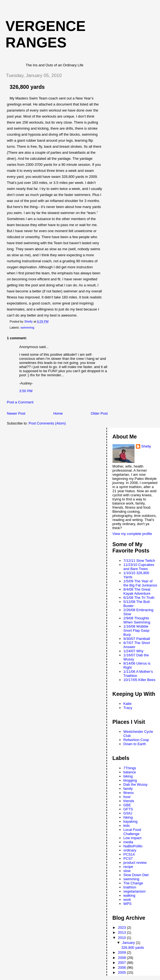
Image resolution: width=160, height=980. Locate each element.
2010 (123, 938)
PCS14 (129, 854)
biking (128, 776)
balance (130, 772)
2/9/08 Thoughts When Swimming (137, 620)
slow (127, 871)
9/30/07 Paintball (137, 639)
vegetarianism (135, 891)
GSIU (128, 813)
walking (129, 895)
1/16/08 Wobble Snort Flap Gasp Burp (137, 630)
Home (58, 413)
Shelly (146, 446)
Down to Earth (135, 744)
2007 (123, 963)
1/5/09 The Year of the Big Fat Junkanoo (140, 583)
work (127, 900)
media (128, 842)
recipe (128, 867)
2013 (123, 932)
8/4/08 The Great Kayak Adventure (137, 591)
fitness (129, 793)
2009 (123, 952)
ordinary (130, 850)
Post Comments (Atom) (47, 423)
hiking (128, 817)
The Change (133, 883)
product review (135, 863)
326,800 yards (133, 948)
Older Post (99, 413)
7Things (130, 768)
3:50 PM (26, 391)
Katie (128, 704)
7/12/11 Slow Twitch (139, 561)
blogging (130, 780)
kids (127, 826)
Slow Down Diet (136, 875)
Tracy (128, 708)
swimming (27, 327)
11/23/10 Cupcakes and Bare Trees (139, 567)
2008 (123, 958)
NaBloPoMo (133, 846)
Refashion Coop (136, 740)
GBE (127, 805)
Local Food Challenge (132, 832)
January (129, 943)
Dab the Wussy (136, 784)
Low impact (133, 838)
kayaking (130, 821)
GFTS (128, 809)
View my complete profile (132, 534)
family (128, 789)
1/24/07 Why (134, 651)
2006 (123, 968)
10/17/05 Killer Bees (139, 680)
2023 (123, 928)
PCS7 (128, 858)
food (127, 797)
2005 (123, 972)
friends (129, 801)
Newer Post (16, 413)
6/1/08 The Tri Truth (139, 598)
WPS (128, 904)
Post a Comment (20, 402)
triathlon (130, 887)
